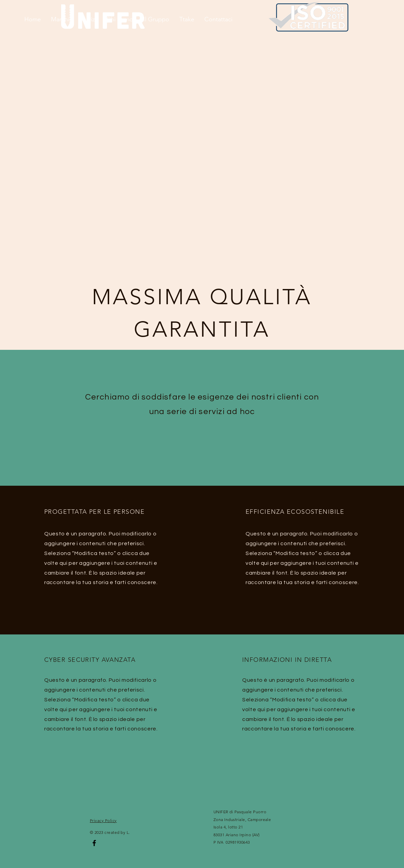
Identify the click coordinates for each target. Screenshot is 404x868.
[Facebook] (94, 843)
